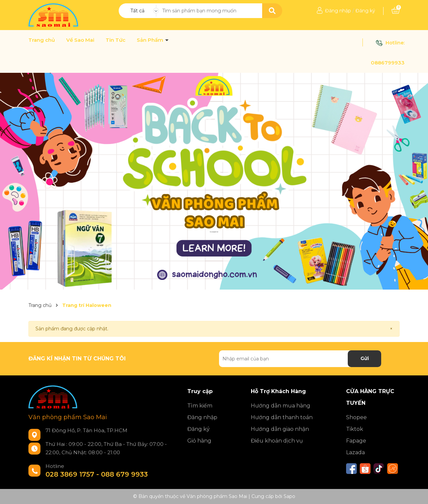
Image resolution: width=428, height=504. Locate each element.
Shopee (356, 417)
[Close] (391, 329)
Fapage (356, 441)
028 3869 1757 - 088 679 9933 (97, 474)
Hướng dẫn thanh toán (282, 417)
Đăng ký (365, 11)
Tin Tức (116, 40)
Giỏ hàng (199, 441)
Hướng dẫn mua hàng (281, 406)
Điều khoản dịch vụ (277, 441)
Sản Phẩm (151, 40)
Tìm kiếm (200, 406)
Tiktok (355, 429)
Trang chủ (42, 40)
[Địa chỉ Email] (300, 359)
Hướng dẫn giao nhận (280, 429)
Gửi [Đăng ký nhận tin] (365, 358)
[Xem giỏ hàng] (396, 11)
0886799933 (388, 63)
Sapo (289, 496)
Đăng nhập (338, 11)
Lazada (355, 452)
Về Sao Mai (80, 40)
